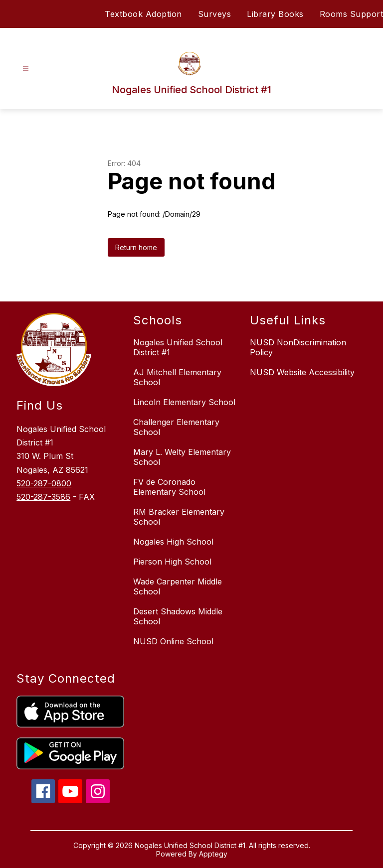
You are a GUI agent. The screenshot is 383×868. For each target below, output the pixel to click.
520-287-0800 (44, 483)
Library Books (275, 14)
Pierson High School (172, 562)
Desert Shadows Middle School (178, 616)
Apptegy (213, 854)
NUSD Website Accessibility (302, 372)
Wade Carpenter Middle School (178, 586)
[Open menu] (26, 69)
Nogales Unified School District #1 (178, 347)
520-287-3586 (43, 497)
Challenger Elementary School (176, 427)
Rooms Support (352, 14)
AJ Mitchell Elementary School (177, 377)
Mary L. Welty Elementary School (182, 457)
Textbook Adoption (143, 14)
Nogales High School (173, 542)
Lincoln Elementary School (184, 402)
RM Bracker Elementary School (179, 517)
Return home (136, 247)
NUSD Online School (173, 641)
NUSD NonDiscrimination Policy (298, 347)
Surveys (215, 14)
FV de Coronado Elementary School (169, 487)
